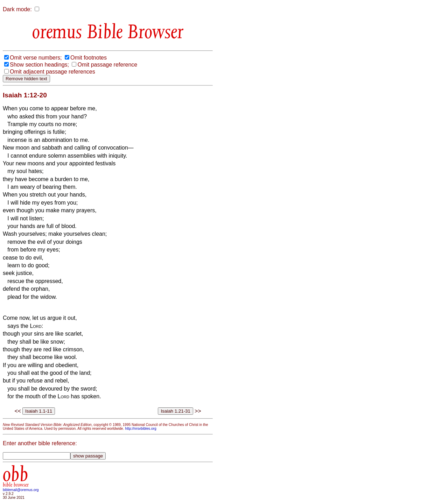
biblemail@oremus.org (21, 490)
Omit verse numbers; (36, 58)
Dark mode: (17, 9)
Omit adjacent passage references (52, 72)
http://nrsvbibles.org (141, 429)
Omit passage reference (107, 65)
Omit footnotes (89, 58)
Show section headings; (39, 65)
